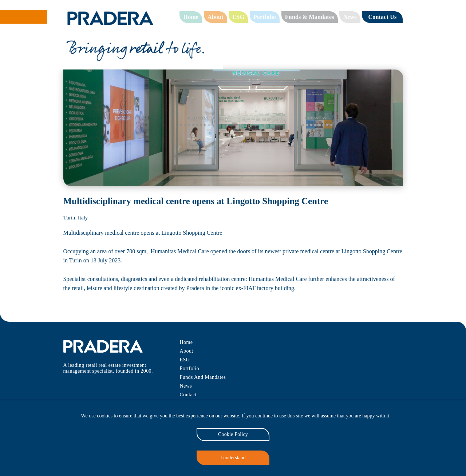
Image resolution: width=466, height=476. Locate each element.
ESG (238, 17)
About (216, 17)
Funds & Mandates (309, 17)
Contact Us (382, 17)
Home (191, 17)
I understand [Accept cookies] (233, 458)
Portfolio (264, 17)
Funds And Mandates (204, 377)
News (349, 17)
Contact (188, 395)
